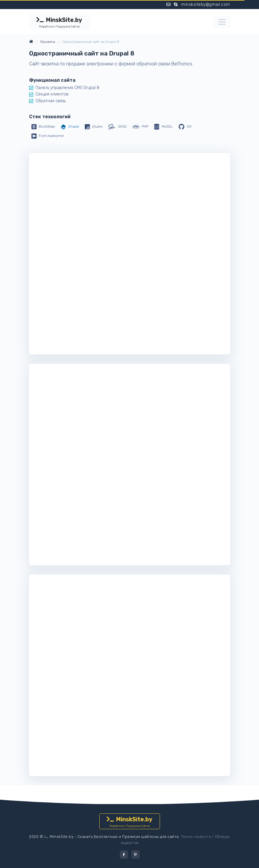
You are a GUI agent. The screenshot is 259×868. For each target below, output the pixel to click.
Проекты (48, 42)
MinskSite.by (59, 22)
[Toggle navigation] (222, 22)
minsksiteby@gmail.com (206, 5)
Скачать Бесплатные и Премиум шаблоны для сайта (128, 837)
